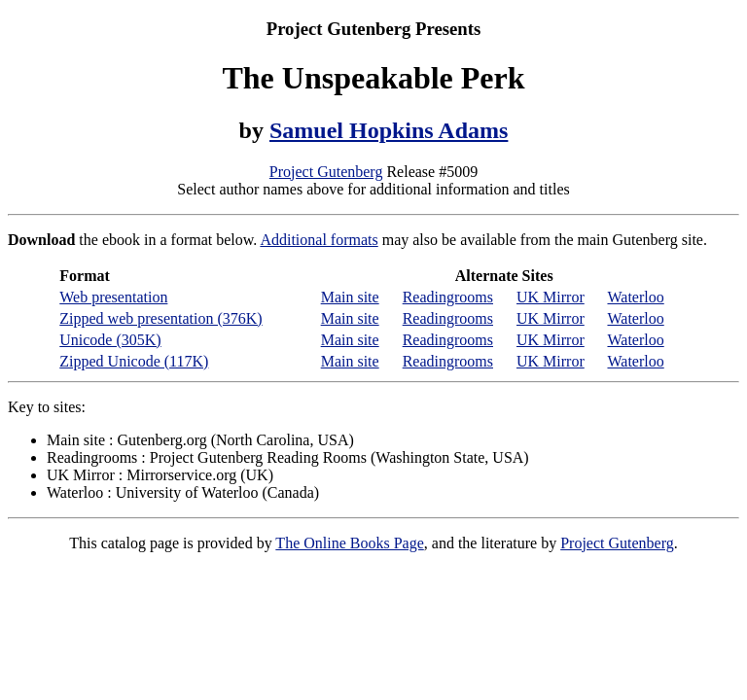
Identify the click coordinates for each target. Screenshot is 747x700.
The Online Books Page (349, 543)
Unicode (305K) (110, 340)
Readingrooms (448, 297)
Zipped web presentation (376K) (160, 318)
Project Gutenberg (326, 172)
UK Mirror (551, 297)
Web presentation (113, 297)
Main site (350, 297)
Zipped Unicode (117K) (134, 361)
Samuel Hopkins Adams (389, 130)
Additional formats (319, 240)
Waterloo (635, 297)
